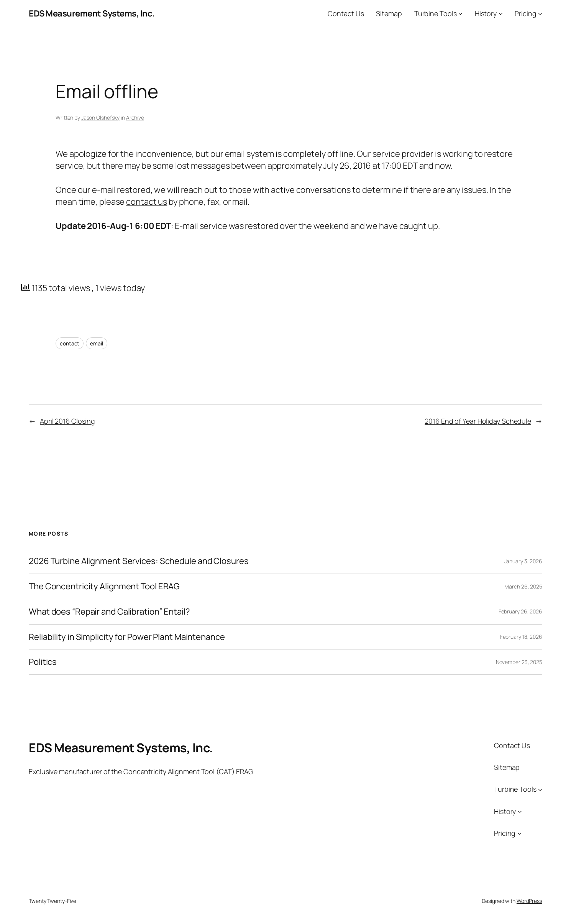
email (97, 343)
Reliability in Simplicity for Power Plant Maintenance (127, 637)
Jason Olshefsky (101, 118)
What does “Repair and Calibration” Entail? (109, 612)
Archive (135, 118)
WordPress (529, 901)
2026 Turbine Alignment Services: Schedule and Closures (139, 561)
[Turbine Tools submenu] (460, 14)
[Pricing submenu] (540, 14)
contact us (147, 202)
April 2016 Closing (67, 421)
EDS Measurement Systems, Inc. (92, 13)
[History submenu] (501, 14)
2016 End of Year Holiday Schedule (478, 421)
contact (70, 343)
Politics (43, 662)
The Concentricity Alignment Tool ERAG (104, 586)
